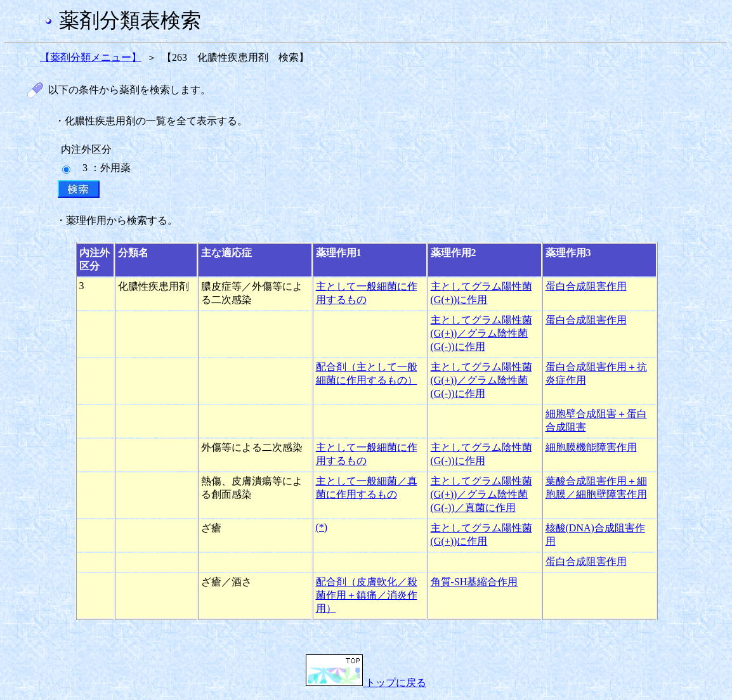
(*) (322, 527)
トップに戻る (366, 683)
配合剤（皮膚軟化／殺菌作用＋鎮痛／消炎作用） (367, 595)
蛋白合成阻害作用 (586, 286)
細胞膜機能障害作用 (591, 447)
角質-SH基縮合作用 (474, 582)
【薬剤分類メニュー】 (91, 57)
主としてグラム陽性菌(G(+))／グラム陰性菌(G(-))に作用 (481, 333)
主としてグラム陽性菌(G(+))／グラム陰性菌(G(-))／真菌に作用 (481, 494)
